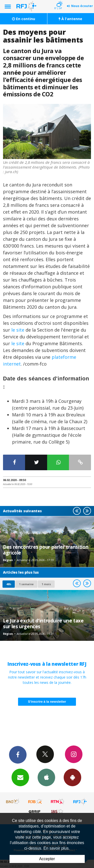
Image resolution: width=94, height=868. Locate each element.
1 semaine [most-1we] (26, 584)
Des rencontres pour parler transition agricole (46, 550)
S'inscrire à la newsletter (47, 702)
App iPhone (46, 777)
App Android (72, 777)
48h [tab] (9, 584)
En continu (24, 19)
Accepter (47, 859)
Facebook (18, 755)
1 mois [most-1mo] (46, 584)
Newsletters (20, 777)
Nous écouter (82, 6)
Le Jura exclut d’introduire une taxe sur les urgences (43, 623)
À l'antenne (70, 19)
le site (18, 330)
